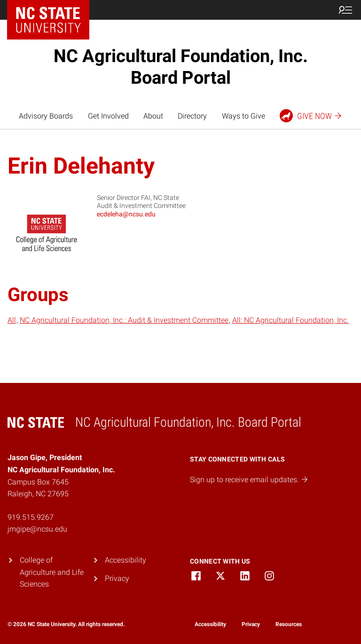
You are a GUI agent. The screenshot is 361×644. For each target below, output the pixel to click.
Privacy (117, 578)
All (12, 320)
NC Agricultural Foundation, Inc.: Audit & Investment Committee (124, 320)
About (153, 116)
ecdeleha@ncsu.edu (126, 214)
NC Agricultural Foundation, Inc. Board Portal (181, 67)
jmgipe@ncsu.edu (37, 529)
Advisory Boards (46, 116)
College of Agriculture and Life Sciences (52, 572)
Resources (289, 624)
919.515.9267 (31, 517)
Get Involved (108, 116)
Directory (192, 116)
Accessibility (126, 560)
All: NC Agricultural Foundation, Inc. (290, 320)
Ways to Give (243, 116)
